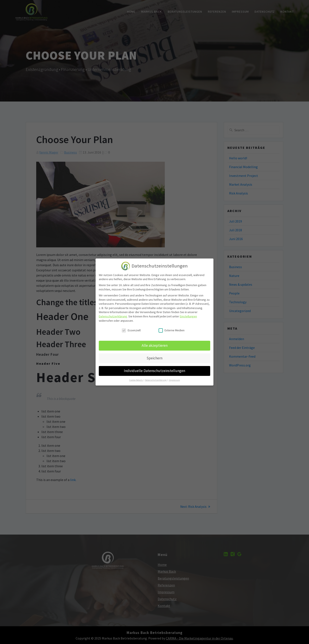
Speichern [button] (154, 356)
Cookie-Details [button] (136, 377)
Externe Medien (172, 328)
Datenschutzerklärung (113, 314)
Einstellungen (188, 314)
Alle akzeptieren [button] (155, 343)
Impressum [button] (174, 377)
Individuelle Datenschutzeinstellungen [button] (154, 368)
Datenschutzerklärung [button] (156, 377)
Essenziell (131, 328)
